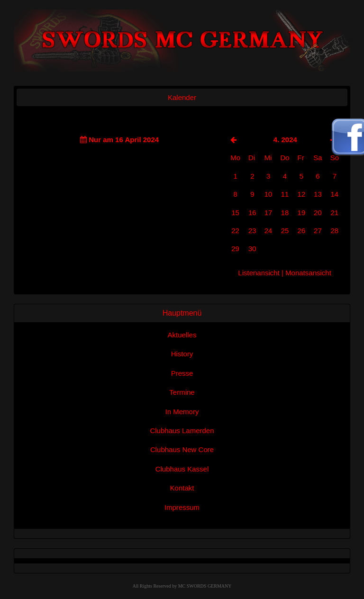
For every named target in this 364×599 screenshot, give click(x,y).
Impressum (182, 507)
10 (268, 194)
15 (235, 213)
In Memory (182, 412)
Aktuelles (182, 335)
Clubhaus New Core (182, 449)
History (182, 354)
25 (285, 231)
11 (285, 194)
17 (268, 213)
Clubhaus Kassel (182, 469)
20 (318, 213)
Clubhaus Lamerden (182, 431)
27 (318, 231)
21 (334, 213)
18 (285, 213)
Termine (182, 392)
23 (252, 231)
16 (252, 213)
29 (235, 249)
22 (235, 231)
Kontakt (182, 488)
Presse (182, 373)
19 (302, 213)
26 (302, 231)
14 (334, 194)
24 (268, 231)
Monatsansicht (308, 273)
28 (334, 231)
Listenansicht (259, 273)
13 (318, 194)
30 (252, 249)
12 (302, 194)
